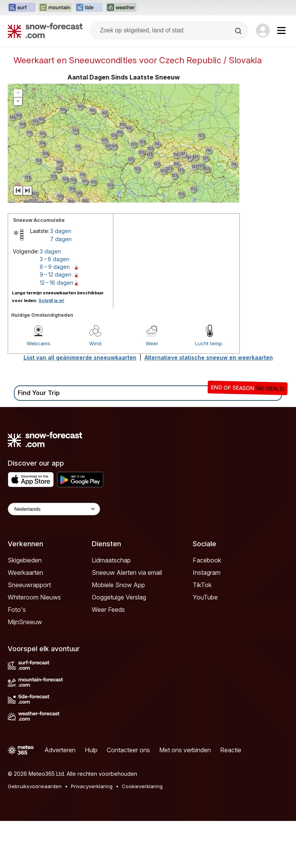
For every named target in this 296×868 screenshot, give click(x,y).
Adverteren (60, 750)
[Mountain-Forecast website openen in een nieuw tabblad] (55, 8)
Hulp (91, 750)
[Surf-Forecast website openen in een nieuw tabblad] (22, 8)
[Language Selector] (54, 509)
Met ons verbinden (185, 750)
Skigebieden (25, 560)
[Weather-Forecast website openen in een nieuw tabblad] (121, 8)
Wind (95, 343)
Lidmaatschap (111, 560)
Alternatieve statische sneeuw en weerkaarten (209, 357)
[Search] (239, 31)
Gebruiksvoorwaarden (35, 786)
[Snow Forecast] (45, 30)
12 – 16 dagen (56, 283)
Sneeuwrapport (29, 585)
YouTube (205, 597)
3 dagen (61, 231)
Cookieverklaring (142, 786)
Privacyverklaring (92, 786)
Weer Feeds (108, 610)
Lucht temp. (209, 343)
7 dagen (61, 239)
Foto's (17, 610)
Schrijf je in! (51, 301)
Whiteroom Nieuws (34, 597)
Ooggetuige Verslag (119, 597)
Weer (152, 343)
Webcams (39, 343)
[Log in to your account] (263, 30)
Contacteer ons (128, 750)
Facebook (207, 560)
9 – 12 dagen (55, 274)
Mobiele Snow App (118, 585)
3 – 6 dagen (55, 259)
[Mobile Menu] (281, 30)
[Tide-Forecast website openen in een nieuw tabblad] (89, 8)
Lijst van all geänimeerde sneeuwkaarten (80, 357)
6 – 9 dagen (55, 267)
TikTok (202, 585)
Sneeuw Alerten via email (127, 572)
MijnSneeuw (25, 622)
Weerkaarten (25, 572)
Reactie (231, 750)
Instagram (207, 572)
